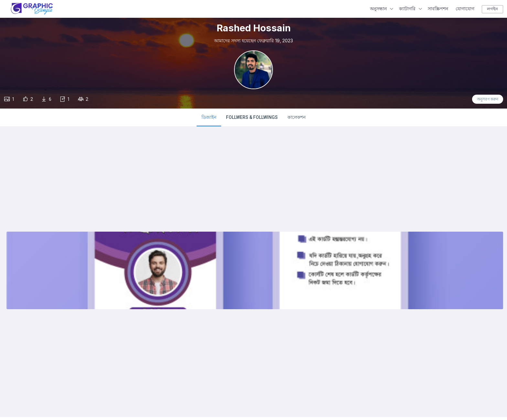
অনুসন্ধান (378, 9)
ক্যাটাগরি (407, 9)
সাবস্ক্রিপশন (438, 9)
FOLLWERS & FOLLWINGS (252, 117)
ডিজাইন (209, 117)
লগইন (492, 9)
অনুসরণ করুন (488, 99)
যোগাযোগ (465, 9)
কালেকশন (297, 117)
